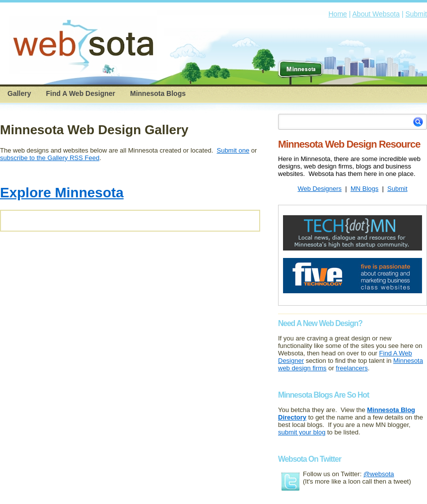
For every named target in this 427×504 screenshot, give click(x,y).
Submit (416, 14)
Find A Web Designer (80, 93)
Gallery (19, 93)
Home (338, 14)
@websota (379, 474)
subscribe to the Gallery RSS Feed (50, 158)
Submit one (233, 150)
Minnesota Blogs (158, 93)
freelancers (352, 368)
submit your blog (302, 432)
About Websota (376, 14)
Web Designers (320, 189)
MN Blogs (364, 189)
